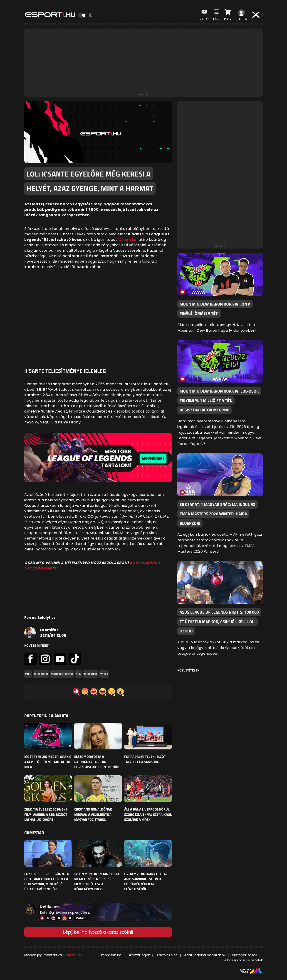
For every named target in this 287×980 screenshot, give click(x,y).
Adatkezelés (167, 955)
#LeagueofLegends (62, 674)
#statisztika (90, 674)
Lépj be (71, 932)
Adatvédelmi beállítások (205, 955)
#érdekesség (41, 674)
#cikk (28, 674)
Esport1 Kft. (73, 955)
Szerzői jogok (139, 955)
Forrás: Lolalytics (40, 618)
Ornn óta (128, 240)
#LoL (78, 674)
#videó (104, 674)
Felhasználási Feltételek (243, 960)
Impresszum (111, 955)
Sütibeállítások (245, 955)
